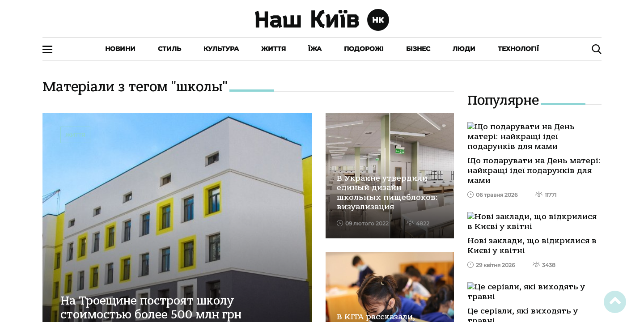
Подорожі (364, 49)
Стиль (169, 49)
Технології (518, 49)
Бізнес (418, 49)
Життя (273, 49)
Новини (120, 49)
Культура (221, 49)
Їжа (315, 49)
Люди (464, 49)
